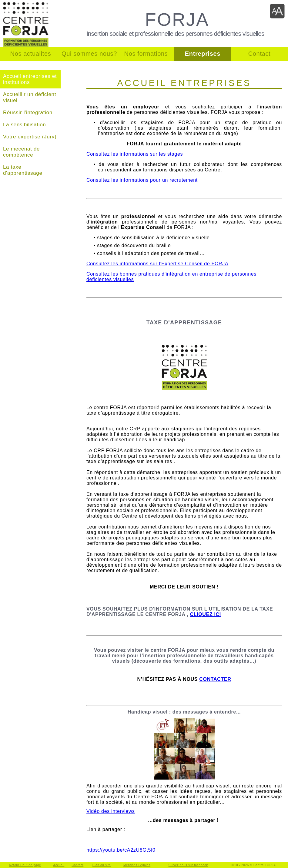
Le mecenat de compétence (21, 152)
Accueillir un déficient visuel (30, 97)
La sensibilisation (24, 125)
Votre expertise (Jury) (30, 137)
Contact (77, 865)
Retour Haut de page (25, 865)
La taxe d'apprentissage (23, 170)
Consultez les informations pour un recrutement (142, 180)
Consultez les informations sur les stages (135, 154)
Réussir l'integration (28, 113)
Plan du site (102, 865)
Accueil (59, 865)
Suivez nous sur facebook (188, 865)
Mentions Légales (137, 865)
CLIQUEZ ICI (205, 614)
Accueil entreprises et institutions (30, 79)
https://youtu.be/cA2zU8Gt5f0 (121, 850)
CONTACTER (215, 679)
